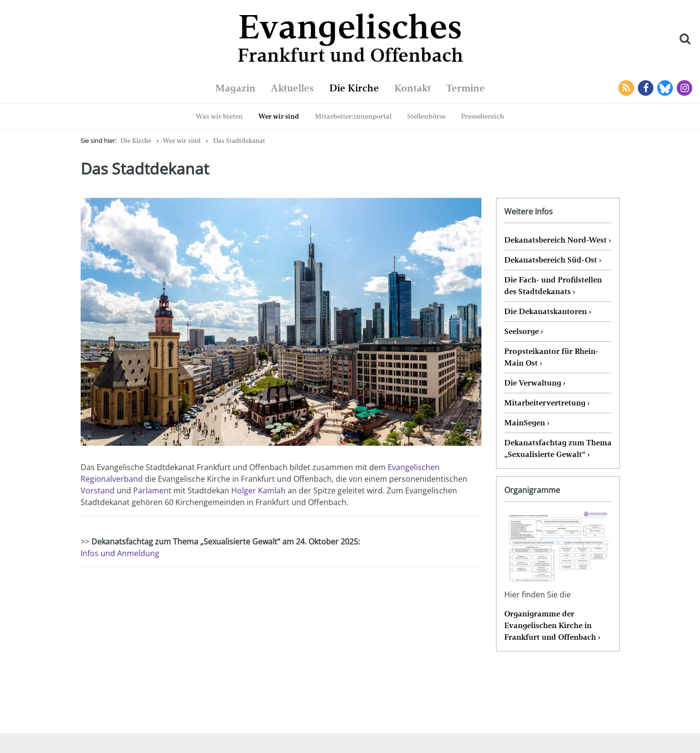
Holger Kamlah (257, 490)
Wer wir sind (279, 116)
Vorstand (98, 490)
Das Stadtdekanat (239, 141)
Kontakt (413, 88)
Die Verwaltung (533, 383)
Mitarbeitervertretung (545, 403)
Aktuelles (292, 88)
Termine (466, 88)
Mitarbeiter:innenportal (353, 116)
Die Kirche (354, 88)
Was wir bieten (219, 116)
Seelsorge (521, 331)
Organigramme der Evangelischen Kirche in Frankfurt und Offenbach (550, 625)
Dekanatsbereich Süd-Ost (551, 260)
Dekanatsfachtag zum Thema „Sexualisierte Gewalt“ (558, 448)
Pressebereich (483, 116)
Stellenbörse (426, 116)
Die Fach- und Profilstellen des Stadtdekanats (553, 286)
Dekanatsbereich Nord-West (555, 240)
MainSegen (525, 423)
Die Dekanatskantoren (546, 311)
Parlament (152, 490)
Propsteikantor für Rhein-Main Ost (551, 357)
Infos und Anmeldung (120, 553)
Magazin (235, 88)
